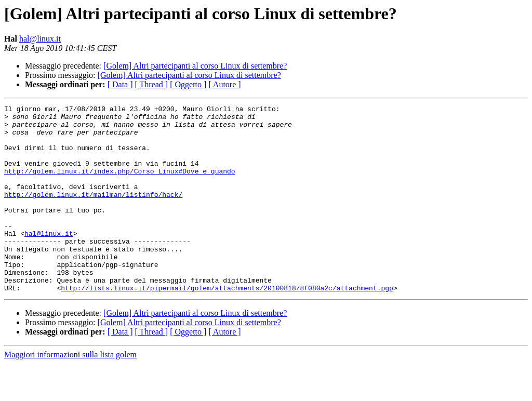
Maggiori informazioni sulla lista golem (70, 392)
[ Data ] (120, 84)
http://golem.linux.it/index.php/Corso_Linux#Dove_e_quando (120, 185)
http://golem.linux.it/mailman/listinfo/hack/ (93, 213)
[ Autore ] (224, 84)
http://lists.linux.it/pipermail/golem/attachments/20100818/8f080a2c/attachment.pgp (227, 325)
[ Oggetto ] (188, 84)
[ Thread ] (152, 84)
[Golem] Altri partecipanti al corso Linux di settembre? (195, 66)
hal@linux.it (40, 39)
